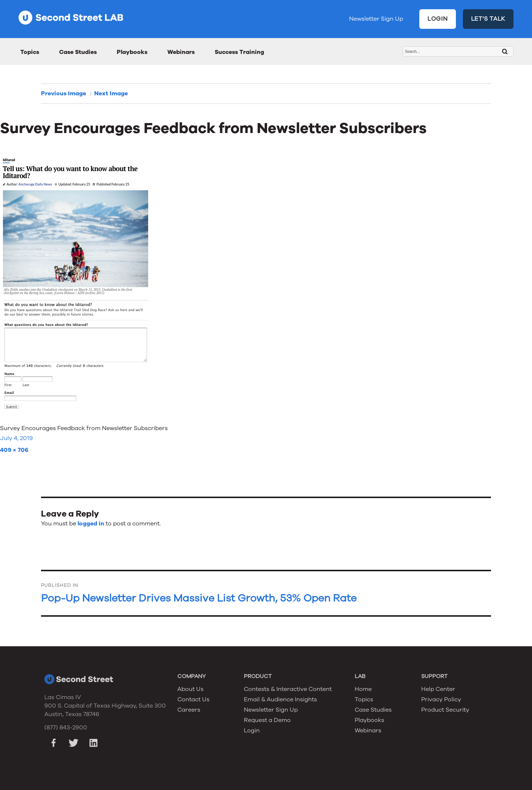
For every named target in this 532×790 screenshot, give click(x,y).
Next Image (111, 93)
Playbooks (132, 52)
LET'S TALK (488, 19)
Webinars (181, 52)
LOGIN (438, 19)
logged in (91, 524)
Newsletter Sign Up (376, 19)
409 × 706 (14, 450)
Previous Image (64, 93)
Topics (30, 52)
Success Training (239, 52)
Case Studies (78, 52)
